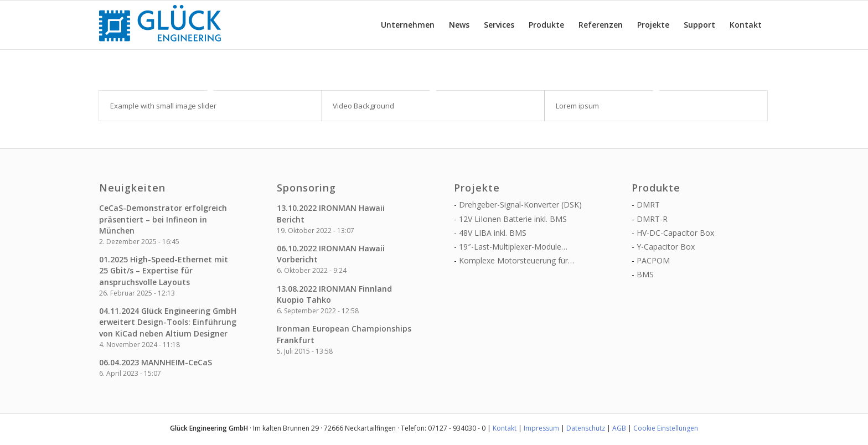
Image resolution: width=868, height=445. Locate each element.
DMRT (648, 205)
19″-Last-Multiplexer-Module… (513, 247)
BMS (645, 274)
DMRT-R (652, 219)
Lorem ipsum (577, 106)
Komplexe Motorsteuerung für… (516, 260)
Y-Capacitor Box (666, 247)
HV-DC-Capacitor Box (675, 233)
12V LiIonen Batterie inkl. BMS (513, 219)
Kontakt (505, 428)
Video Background (363, 106)
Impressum (541, 428)
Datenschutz (586, 428)
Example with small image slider (163, 106)
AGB (619, 428)
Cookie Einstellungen (666, 428)
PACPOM (653, 260)
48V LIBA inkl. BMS (493, 233)
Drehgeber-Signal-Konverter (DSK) (520, 205)
